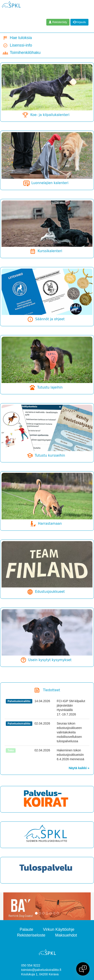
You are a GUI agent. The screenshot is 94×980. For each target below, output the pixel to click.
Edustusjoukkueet (46, 592)
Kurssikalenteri (46, 251)
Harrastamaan (46, 524)
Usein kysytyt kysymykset (46, 660)
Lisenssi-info (17, 45)
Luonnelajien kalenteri (46, 183)
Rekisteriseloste (31, 935)
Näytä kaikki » (79, 768)
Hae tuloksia (17, 38)
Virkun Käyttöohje (59, 929)
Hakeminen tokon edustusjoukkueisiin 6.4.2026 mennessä (70, 755)
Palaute (26, 929)
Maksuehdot (66, 935)
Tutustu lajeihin (46, 387)
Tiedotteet (52, 690)
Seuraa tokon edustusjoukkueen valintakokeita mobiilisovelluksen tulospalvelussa (69, 732)
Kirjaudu (79, 22)
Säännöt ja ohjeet (46, 319)
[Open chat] (83, 969)
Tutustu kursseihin (46, 456)
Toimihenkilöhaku (22, 53)
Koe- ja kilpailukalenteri (46, 115)
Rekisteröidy (58, 22)
